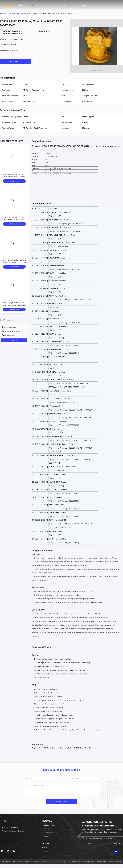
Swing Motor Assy (21, 14)
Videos (43, 5)
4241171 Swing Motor (65, 748)
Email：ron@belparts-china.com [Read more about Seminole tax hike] (13, 831)
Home (22, 5)
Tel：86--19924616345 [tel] (10, 827)
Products (32, 5)
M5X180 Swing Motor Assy (83, 748)
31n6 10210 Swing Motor (47, 748)
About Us (54, 5)
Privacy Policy (6, 862)
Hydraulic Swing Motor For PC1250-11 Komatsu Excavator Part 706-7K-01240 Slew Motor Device (14, 262)
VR (74, 5)
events (66, 5)
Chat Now (15, 62)
